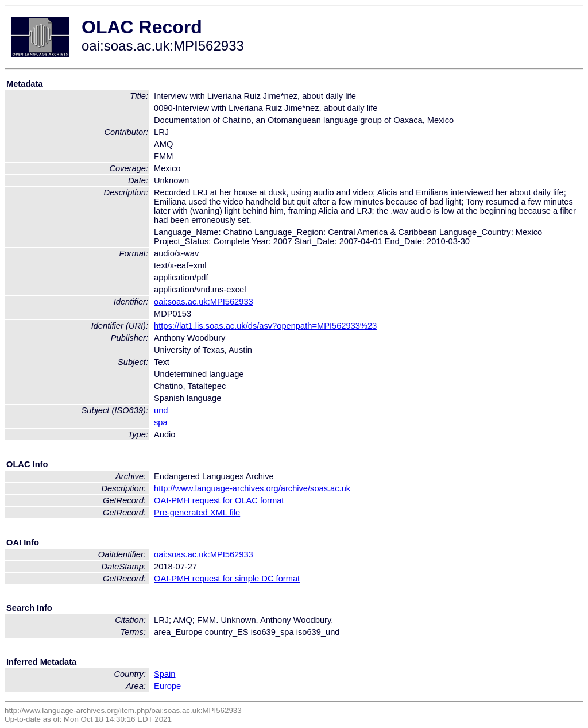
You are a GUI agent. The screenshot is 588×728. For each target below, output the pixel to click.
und (161, 410)
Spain (165, 674)
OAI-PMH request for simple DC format (227, 579)
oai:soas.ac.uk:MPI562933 (204, 302)
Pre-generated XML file (197, 513)
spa (161, 422)
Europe (167, 686)
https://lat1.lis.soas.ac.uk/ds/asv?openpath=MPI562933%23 (265, 326)
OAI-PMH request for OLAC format (219, 500)
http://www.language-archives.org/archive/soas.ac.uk (252, 488)
